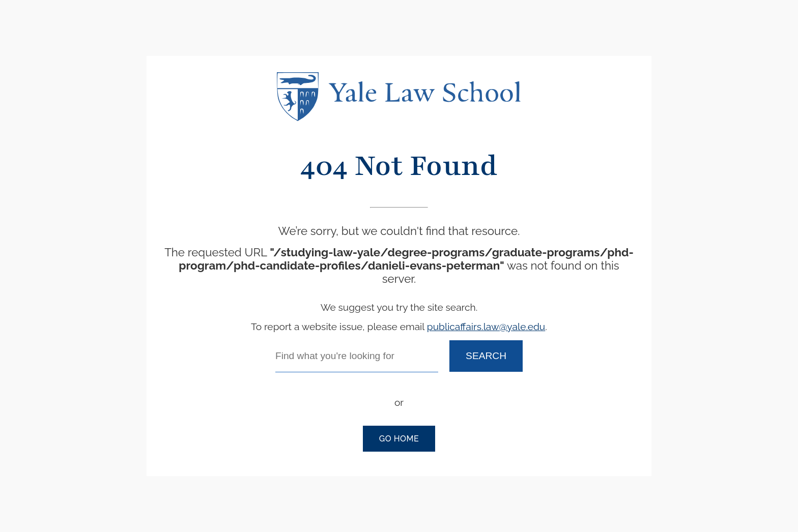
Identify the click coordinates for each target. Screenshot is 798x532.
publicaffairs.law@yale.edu (486, 327)
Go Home (399, 439)
